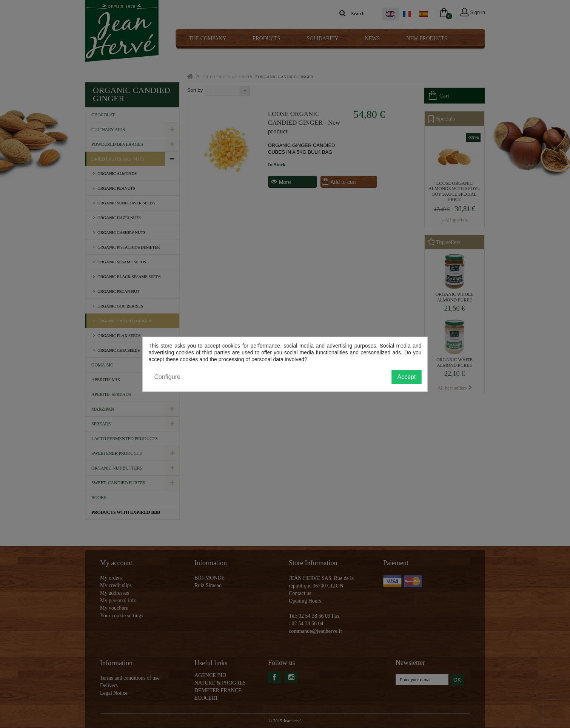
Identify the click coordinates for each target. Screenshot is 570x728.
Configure (167, 377)
